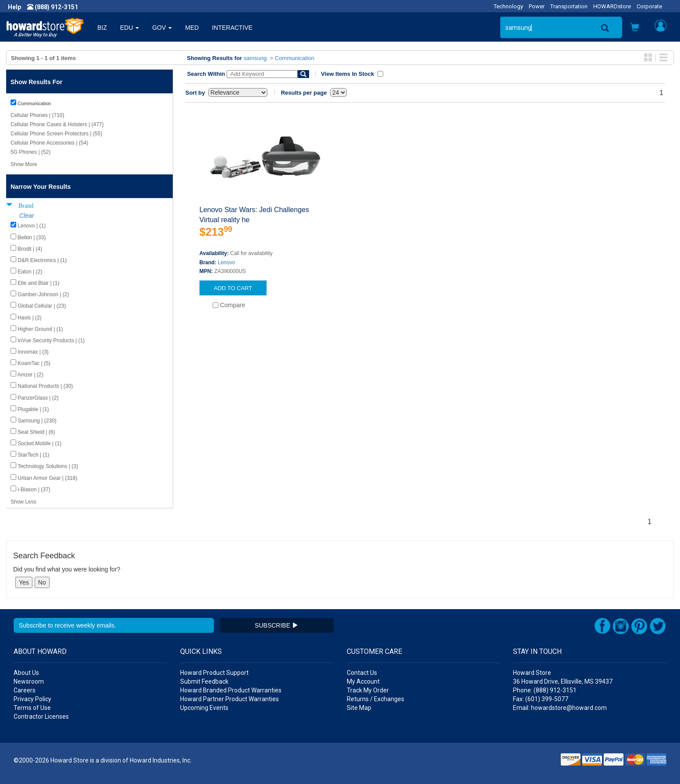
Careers (25, 690)
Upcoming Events (204, 708)
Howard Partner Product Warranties (230, 699)
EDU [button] (130, 28)
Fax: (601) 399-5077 (541, 699)
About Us (26, 673)
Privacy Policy (32, 699)
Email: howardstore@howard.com (560, 708)
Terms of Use (32, 708)
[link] (538, 762)
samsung (255, 58)
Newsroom (29, 681)
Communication (295, 58)
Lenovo (226, 263)
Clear (27, 216)
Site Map (359, 708)
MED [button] (192, 28)
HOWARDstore (612, 6)
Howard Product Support (214, 673)
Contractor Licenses (41, 717)
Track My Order (368, 690)
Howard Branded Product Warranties (231, 690)
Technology (508, 6)
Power (537, 6)
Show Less (23, 502)
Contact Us (362, 673)
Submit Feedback (204, 681)
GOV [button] (162, 28)
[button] (635, 28)
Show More (24, 164)
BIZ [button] (102, 28)
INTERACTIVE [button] (232, 28)
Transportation (569, 6)
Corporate (649, 6)
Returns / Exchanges (376, 699)
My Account (363, 681)
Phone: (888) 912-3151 (545, 690)
